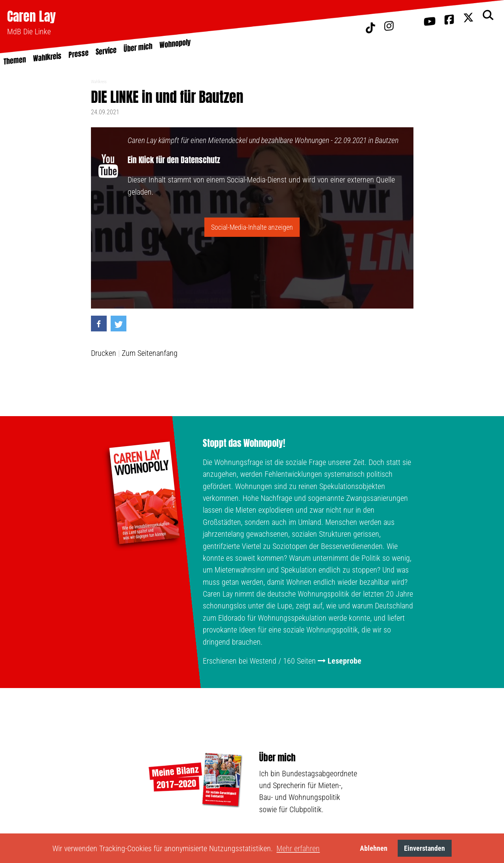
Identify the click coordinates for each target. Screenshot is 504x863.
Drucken (104, 353)
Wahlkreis (99, 82)
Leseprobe (345, 661)
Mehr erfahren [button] (298, 848)
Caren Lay (31, 16)
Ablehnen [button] (374, 848)
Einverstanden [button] (424, 848)
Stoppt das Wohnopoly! (244, 443)
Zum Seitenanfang (150, 353)
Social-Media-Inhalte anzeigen (252, 227)
